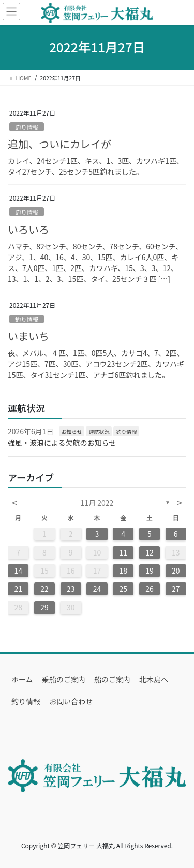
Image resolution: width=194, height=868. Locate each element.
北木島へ (154, 679)
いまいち (28, 336)
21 (18, 589)
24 (97, 589)
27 (176, 589)
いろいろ (28, 229)
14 (18, 571)
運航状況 (99, 431)
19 (150, 571)
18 (123, 571)
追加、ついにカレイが (59, 144)
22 (44, 589)
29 (44, 607)
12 (150, 552)
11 (123, 552)
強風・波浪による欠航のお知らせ (62, 443)
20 (176, 571)
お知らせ (72, 431)
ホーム (22, 679)
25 (123, 589)
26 (150, 589)
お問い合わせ (71, 701)
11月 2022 (97, 503)
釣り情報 (27, 127)
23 (71, 589)
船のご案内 (112, 679)
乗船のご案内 (64, 679)
